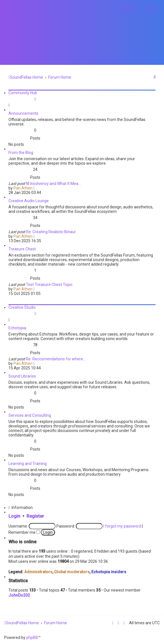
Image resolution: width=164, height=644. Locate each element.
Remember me (24, 532)
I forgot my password (122, 526)
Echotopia (17, 328)
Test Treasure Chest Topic (49, 284)
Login (14, 516)
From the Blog (21, 153)
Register (35, 516)
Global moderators (72, 572)
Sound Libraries (22, 376)
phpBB (32, 638)
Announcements (23, 113)
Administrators (38, 572)
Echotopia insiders (109, 572)
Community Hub (23, 93)
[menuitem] (37, 9)
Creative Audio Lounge (29, 201)
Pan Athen (23, 188)
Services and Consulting (30, 415)
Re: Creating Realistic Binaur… (52, 232)
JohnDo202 (19, 595)
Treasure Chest (22, 249)
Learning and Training (28, 464)
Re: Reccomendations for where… (56, 359)
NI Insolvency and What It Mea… (53, 184)
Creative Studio (22, 307)
